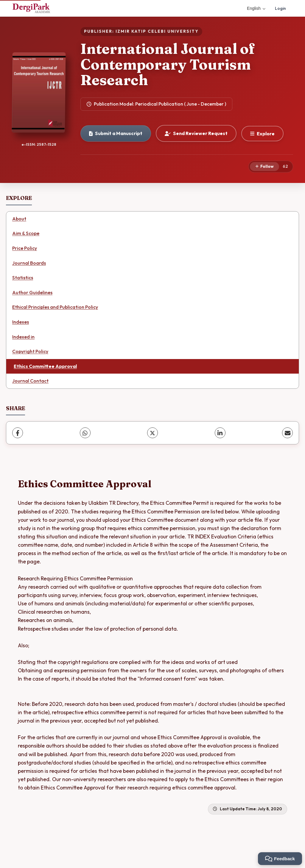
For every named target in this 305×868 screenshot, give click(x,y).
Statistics (23, 278)
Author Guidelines (32, 292)
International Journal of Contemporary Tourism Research (168, 64)
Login (280, 8)
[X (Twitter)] (152, 433)
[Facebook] (18, 433)
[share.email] (287, 433)
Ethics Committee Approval (45, 366)
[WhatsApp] (85, 433)
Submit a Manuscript (116, 133)
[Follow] (264, 167)
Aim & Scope (26, 233)
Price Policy (25, 248)
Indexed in (23, 337)
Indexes (21, 322)
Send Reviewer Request (196, 133)
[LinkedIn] (220, 433)
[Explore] (262, 134)
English (256, 8)
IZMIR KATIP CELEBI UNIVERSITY (157, 31)
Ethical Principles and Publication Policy (55, 307)
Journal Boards (29, 263)
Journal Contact (30, 381)
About (19, 219)
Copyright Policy (30, 351)
